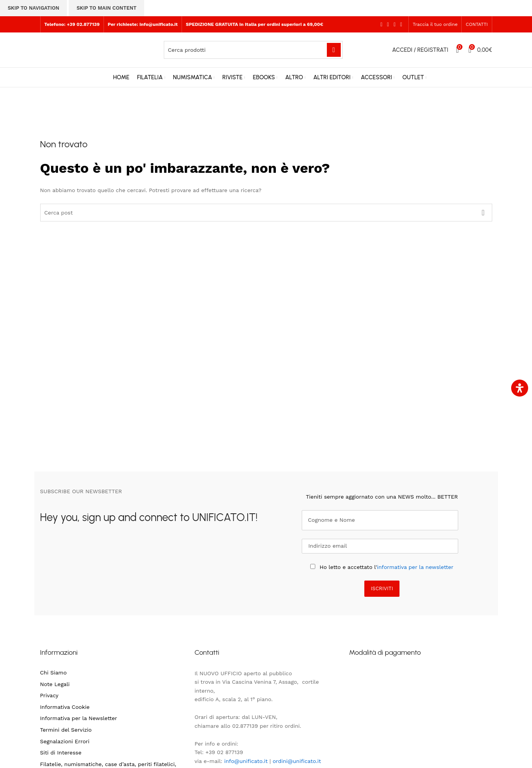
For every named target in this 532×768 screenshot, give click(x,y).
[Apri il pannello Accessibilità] (520, 388)
